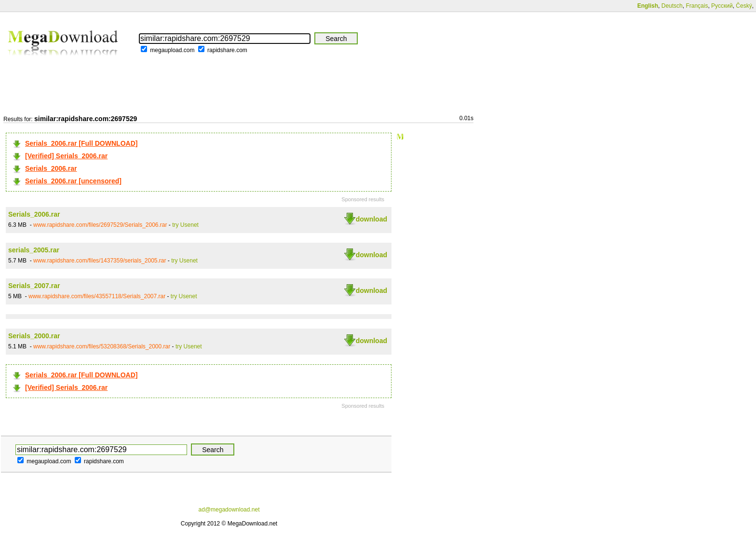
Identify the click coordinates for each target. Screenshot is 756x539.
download (371, 219)
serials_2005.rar (34, 250)
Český (744, 6)
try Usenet (185, 225)
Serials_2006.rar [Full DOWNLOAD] (81, 143)
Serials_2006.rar (51, 168)
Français (697, 6)
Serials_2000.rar (34, 336)
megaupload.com (172, 50)
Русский (722, 6)
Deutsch (672, 6)
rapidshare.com (227, 50)
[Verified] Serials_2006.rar (66, 156)
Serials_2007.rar (34, 286)
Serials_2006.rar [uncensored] (73, 181)
